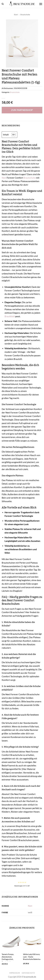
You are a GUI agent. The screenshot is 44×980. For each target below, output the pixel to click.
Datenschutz (28, 973)
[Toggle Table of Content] (12, 135)
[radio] (19, 882)
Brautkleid (10, 316)
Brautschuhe (25, 15)
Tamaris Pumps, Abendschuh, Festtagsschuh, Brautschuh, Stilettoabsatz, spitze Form (10, 960)
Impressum (15, 973)
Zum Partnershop (22, 110)
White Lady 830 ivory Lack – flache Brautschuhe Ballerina (32, 957)
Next (4, 178)
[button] (3, 4)
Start (16, 15)
